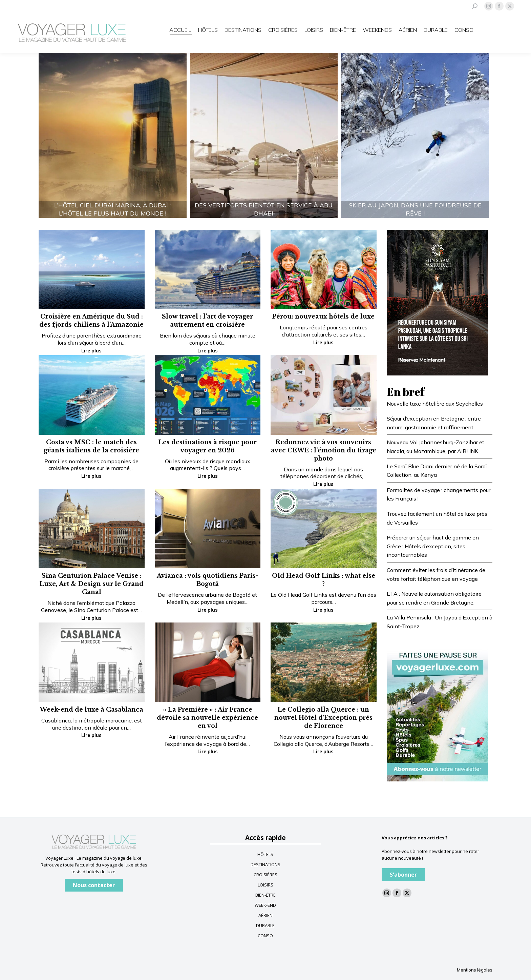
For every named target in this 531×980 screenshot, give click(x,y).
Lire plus (91, 351)
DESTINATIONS (265, 864)
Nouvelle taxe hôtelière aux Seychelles (435, 404)
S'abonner (403, 875)
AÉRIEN (265, 915)
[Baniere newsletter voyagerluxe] (438, 713)
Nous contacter (94, 885)
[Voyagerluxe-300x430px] (438, 302)
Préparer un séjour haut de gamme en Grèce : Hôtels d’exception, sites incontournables (433, 546)
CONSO (265, 936)
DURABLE (265, 925)
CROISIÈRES (265, 875)
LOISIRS (265, 885)
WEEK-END (265, 905)
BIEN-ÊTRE (265, 895)
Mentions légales (475, 970)
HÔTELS (265, 854)
